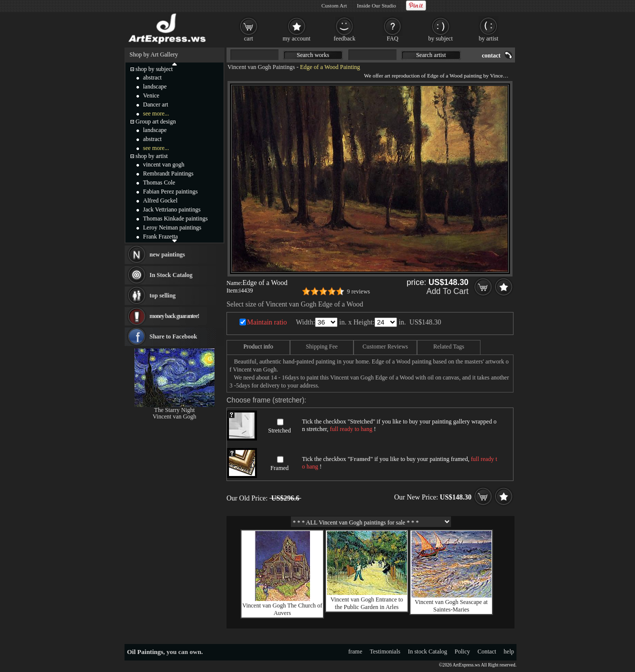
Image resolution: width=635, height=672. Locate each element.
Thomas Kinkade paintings (175, 218)
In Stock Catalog (171, 275)
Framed (280, 468)
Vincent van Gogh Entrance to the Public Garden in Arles (367, 603)
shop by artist (152, 156)
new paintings (167, 254)
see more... (156, 113)
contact (491, 55)
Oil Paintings (145, 652)
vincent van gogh (164, 164)
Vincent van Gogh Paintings (261, 67)
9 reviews (358, 291)
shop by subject (154, 69)
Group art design (156, 121)
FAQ (392, 38)
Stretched (279, 430)
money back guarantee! (174, 316)
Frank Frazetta (160, 236)
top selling (162, 295)
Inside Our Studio (376, 5)
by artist (489, 38)
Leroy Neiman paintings (172, 227)
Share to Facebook (173, 336)
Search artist (431, 55)
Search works (313, 55)
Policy (462, 651)
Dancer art (155, 104)
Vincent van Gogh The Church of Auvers (282, 609)
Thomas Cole (159, 182)
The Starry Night (174, 410)
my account (296, 38)
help (509, 651)
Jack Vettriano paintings (172, 209)
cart (248, 38)
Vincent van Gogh (174, 416)
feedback (344, 38)
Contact (487, 651)
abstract (152, 77)
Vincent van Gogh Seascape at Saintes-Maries (451, 606)
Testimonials (385, 651)
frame (355, 651)
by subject (441, 38)
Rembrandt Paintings (168, 173)
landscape (155, 86)
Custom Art (334, 5)
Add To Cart (447, 291)
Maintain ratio (267, 322)
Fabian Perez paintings (170, 191)
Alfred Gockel (160, 200)
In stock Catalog (428, 651)
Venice (151, 95)
